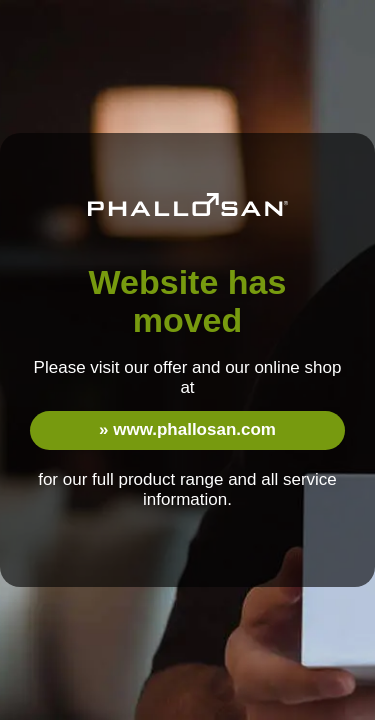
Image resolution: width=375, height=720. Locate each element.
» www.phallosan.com (187, 429)
